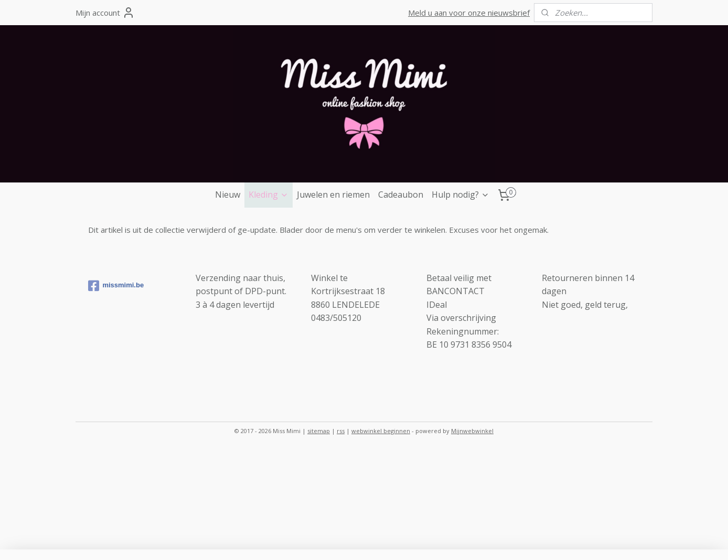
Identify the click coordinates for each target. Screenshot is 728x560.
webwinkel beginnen (381, 431)
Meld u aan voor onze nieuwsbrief (469, 13)
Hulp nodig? (461, 195)
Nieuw (228, 195)
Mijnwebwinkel (472, 431)
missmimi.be (116, 286)
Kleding (269, 195)
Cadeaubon (401, 195)
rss (341, 431)
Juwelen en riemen (333, 195)
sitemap (319, 431)
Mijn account (105, 13)
